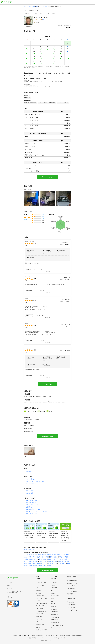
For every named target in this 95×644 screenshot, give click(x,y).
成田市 (68, 555)
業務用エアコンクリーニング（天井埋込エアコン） (40, 511)
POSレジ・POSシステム (57, 625)
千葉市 (26, 555)
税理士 (37, 622)
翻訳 (52, 601)
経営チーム (10, 586)
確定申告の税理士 (40, 625)
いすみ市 (55, 561)
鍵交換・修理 (30, 493)
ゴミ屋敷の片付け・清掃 (41, 611)
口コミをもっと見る (47, 384)
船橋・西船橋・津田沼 (30, 549)
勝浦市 (47, 557)
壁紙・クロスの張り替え (41, 603)
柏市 (37, 6)
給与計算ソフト (55, 609)
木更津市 (49, 555)
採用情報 (9, 588)
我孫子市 (67, 557)
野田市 (59, 555)
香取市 (45, 561)
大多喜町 (40, 566)
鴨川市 (26, 559)
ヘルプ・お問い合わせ (72, 586)
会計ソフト (54, 604)
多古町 (34, 563)
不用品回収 (29, 471)
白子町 (26, 566)
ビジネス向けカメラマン (57, 582)
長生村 (69, 563)
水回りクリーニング (31, 513)
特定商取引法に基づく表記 (52, 636)
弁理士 (53, 590)
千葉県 (34, 6)
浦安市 (45, 559)
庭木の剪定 (38, 593)
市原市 (52, 557)
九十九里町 (44, 563)
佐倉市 (26, 557)
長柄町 (31, 566)
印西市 (65, 559)
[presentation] (27, 13)
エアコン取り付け (31, 479)
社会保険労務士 (55, 588)
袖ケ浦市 (56, 559)
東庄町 (38, 563)
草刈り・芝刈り (39, 609)
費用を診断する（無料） (47, 436)
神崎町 (29, 563)
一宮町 (60, 563)
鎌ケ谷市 (31, 559)
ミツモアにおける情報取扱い (37, 636)
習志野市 (39, 557)
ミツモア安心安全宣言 (72, 591)
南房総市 (36, 561)
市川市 (35, 555)
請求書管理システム (56, 623)
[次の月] (70, 37)
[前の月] (25, 37)
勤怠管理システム (55, 606)
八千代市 (61, 557)
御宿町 (45, 566)
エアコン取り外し (31, 483)
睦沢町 (64, 563)
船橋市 (40, 555)
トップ (25, 6)
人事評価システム (55, 617)
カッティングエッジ (43, 6)
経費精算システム (55, 612)
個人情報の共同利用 (31, 638)
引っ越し (29, 6)
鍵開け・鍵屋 (30, 491)
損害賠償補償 (70, 594)
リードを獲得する (71, 605)
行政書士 (53, 585)
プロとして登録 (70, 602)
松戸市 (54, 555)
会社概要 (9, 583)
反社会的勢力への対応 (65, 636)
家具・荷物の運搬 (40, 606)
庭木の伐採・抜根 (40, 596)
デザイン (53, 598)
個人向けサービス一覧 (72, 581)
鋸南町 (50, 566)
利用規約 (15, 636)
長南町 (35, 566)
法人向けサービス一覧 (72, 583)
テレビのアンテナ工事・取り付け (35, 481)
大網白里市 (61, 561)
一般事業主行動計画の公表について (61, 638)
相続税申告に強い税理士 (41, 630)
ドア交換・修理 (39, 614)
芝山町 (50, 563)
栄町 (26, 563)
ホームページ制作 (55, 596)
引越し (37, 588)
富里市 (31, 561)
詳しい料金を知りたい (47, 177)
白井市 (26, 561)
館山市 (44, 555)
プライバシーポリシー (24, 636)
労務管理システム (55, 620)
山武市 (50, 561)
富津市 (41, 559)
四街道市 (50, 559)
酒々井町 (67, 561)
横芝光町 (55, 563)
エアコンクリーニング (32, 505)
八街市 (61, 559)
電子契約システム (55, 614)
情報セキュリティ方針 (77, 636)
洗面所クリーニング (31, 507)
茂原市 (63, 555)
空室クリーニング (31, 503)
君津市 (36, 559)
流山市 (56, 557)
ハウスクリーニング (31, 501)
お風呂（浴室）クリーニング (34, 509)
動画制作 (53, 593)
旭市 (34, 557)
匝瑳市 (41, 561)
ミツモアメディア (71, 589)
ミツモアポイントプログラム (44, 638)
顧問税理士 (38, 627)
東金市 (31, 557)
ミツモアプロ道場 (71, 607)
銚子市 (31, 555)
